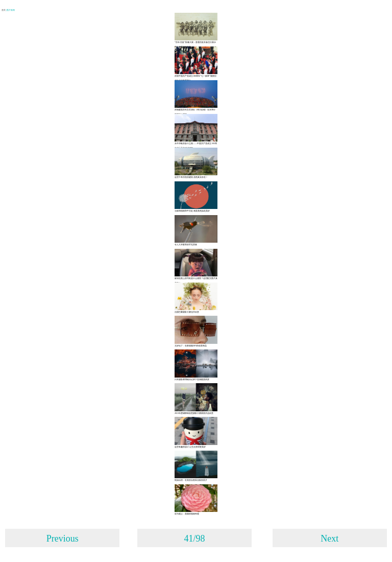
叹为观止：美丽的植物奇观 (187, 514)
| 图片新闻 (11, 10)
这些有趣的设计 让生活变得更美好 (190, 447)
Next (329, 538)
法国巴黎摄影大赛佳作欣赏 (187, 312)
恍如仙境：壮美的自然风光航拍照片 (191, 480)
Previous (63, 538)
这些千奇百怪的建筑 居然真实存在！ (191, 177)
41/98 (194, 538)
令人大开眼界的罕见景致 (186, 244)
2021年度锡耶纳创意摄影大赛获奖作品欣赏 (194, 413)
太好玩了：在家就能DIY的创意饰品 (191, 346)
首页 (4, 10)
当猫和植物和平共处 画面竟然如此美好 (192, 211)
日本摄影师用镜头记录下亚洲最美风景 (192, 379)
